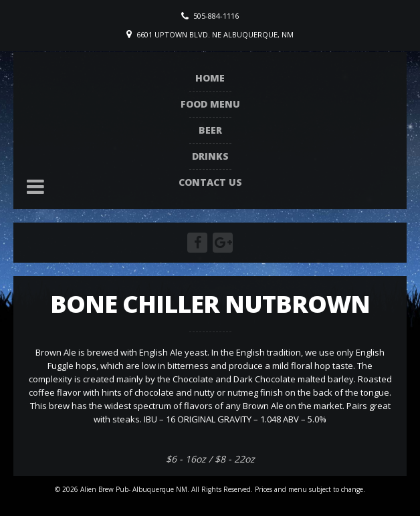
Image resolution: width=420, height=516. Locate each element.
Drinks (210, 156)
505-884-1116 (216, 16)
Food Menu (210, 104)
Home (210, 78)
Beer (210, 130)
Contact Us (210, 182)
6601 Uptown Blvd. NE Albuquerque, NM (215, 34)
